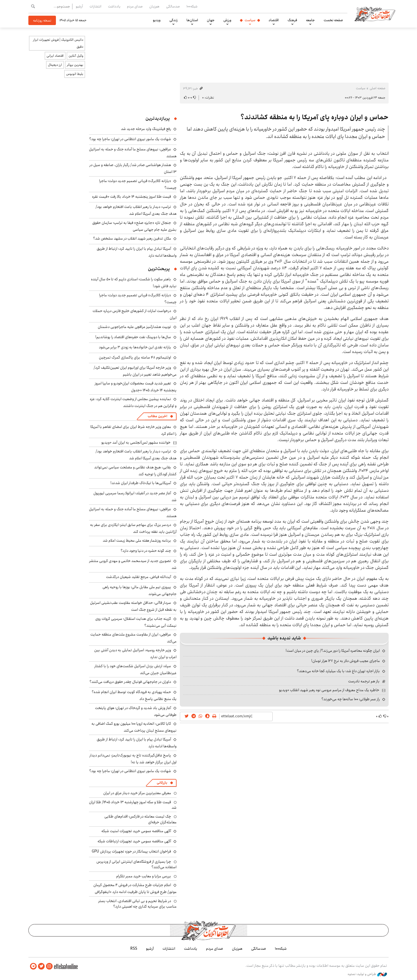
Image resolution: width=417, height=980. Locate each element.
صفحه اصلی (377, 88)
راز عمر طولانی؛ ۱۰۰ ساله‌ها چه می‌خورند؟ (351, 699)
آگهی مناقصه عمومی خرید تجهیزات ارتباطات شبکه (134, 841)
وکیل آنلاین (76, 56)
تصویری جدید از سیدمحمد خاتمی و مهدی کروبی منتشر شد (133, 564)
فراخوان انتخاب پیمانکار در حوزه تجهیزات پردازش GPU (131, 851)
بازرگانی (162, 783)
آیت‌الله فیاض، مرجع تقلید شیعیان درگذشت (139, 577)
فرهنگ (292, 20)
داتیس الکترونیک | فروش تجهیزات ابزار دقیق (58, 43)
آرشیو (79, 6)
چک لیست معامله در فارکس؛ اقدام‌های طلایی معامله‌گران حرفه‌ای (140, 819)
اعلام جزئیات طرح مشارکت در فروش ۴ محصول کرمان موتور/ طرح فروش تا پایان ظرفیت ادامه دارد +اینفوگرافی (135, 888)
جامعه (310, 20)
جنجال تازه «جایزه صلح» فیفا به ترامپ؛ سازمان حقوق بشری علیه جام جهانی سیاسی (134, 226)
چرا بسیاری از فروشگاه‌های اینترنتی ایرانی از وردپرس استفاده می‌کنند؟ (136, 864)
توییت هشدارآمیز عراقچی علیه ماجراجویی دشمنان (134, 327)
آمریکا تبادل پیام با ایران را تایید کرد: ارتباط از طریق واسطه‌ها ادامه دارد (137, 252)
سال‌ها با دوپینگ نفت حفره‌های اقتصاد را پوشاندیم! (133, 337)
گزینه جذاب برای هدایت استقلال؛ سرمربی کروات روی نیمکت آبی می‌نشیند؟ (136, 622)
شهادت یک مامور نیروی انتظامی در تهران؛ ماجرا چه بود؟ (130, 139)
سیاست (250, 20)
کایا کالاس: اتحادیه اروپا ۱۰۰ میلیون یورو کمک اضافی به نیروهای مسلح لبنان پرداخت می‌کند (134, 727)
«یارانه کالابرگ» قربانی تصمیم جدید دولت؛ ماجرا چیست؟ (138, 184)
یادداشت (114, 6)
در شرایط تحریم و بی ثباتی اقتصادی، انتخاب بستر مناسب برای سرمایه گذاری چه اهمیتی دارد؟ (137, 904)
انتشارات (95, 6)
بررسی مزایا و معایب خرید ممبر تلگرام (144, 876)
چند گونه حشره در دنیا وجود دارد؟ (146, 551)
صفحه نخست (333, 20)
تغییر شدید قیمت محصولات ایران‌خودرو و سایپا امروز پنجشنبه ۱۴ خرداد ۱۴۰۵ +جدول (136, 387)
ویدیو (157, 20)
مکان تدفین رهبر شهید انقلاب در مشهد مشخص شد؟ (132, 238)
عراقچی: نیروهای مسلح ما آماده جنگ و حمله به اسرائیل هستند (133, 513)
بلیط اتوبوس (75, 74)
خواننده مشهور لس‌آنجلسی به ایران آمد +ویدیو (136, 443)
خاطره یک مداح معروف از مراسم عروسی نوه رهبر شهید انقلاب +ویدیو (329, 690)
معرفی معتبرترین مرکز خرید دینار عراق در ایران (137, 793)
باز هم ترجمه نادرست (364, 681)
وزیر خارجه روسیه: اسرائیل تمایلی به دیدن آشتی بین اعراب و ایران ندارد (135, 654)
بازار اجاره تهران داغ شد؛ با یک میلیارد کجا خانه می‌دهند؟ (338, 671)
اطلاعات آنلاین (375, 14)
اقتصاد (274, 20)
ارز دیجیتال (55, 65)
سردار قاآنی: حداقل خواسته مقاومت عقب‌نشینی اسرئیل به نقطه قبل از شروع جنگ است (133, 606)
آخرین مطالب (157, 416)
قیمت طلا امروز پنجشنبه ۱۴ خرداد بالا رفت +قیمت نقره (132, 197)
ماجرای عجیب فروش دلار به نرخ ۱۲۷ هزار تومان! (346, 661)
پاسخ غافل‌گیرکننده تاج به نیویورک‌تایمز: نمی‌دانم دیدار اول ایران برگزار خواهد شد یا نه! (133, 759)
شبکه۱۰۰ (192, 6)
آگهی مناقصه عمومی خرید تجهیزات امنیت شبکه (136, 831)
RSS (134, 949)
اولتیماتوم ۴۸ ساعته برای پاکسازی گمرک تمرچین (135, 357)
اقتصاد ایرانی (55, 56)
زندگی (174, 20)
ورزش (227, 20)
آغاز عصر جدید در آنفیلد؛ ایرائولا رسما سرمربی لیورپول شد (135, 497)
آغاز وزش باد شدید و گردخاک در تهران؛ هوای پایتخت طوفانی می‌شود (136, 711)
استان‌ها (192, 20)
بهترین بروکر (75, 65)
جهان (211, 20)
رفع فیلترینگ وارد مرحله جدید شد (146, 129)
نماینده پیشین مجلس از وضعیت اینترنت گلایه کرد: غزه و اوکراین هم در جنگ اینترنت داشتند (133, 402)
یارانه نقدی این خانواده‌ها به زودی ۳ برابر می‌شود (135, 347)
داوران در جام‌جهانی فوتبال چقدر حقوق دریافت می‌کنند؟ (130, 682)
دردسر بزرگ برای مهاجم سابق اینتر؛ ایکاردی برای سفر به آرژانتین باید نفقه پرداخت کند (133, 528)
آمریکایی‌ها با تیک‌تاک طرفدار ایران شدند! (141, 483)
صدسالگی (173, 6)
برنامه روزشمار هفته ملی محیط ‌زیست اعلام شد (137, 541)
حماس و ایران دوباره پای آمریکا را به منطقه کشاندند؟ (315, 117)
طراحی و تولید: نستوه (367, 974)
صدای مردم (135, 6)
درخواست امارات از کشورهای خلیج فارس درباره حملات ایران (135, 314)
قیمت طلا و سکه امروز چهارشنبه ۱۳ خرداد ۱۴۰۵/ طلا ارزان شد (133, 805)
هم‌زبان (154, 6)
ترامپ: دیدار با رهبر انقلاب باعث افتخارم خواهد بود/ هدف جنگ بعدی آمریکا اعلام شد (136, 210)
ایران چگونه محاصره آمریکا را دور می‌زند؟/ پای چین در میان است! (333, 651)
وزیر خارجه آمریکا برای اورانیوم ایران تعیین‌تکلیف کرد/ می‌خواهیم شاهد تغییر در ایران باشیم (135, 371)
